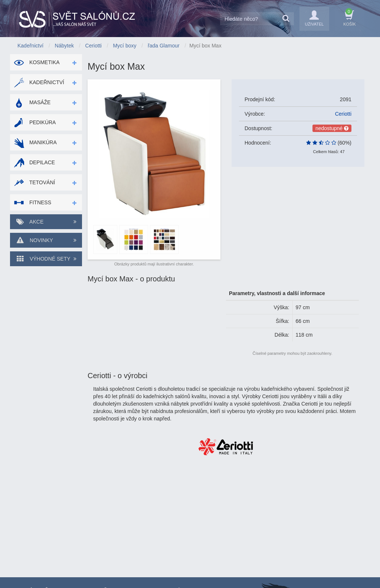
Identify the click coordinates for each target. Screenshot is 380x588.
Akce (46, 222)
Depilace (34, 162)
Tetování (34, 182)
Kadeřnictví (39, 82)
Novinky (46, 240)
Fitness (32, 202)
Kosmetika (37, 62)
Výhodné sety (46, 259)
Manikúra (35, 142)
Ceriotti (343, 114)
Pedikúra (35, 122)
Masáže (32, 102)
